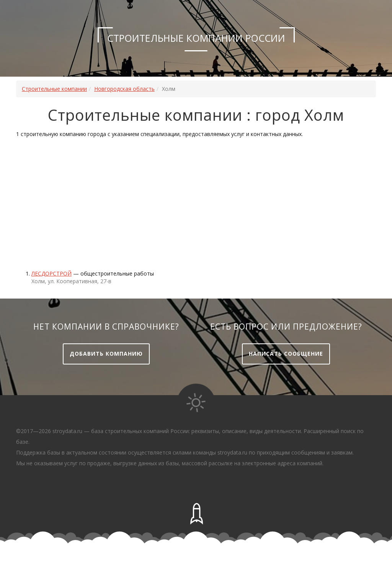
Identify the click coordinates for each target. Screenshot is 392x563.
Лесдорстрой (51, 273)
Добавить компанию (106, 354)
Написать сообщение (286, 354)
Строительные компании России (196, 38)
